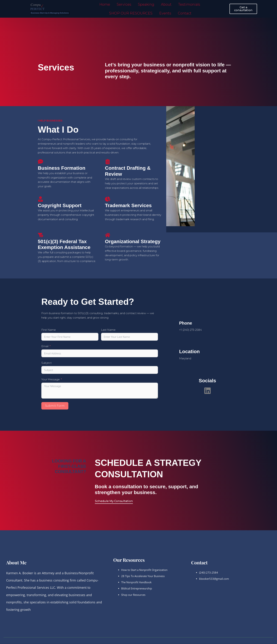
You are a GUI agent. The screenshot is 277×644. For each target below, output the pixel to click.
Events (165, 13)
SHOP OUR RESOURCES (131, 13)
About (166, 4)
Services (124, 4)
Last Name (108, 330)
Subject (46, 363)
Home (105, 4)
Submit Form (55, 406)
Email (45, 346)
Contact (185, 13)
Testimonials (189, 4)
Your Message (51, 379)
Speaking (146, 4)
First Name (49, 330)
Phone (187, 323)
